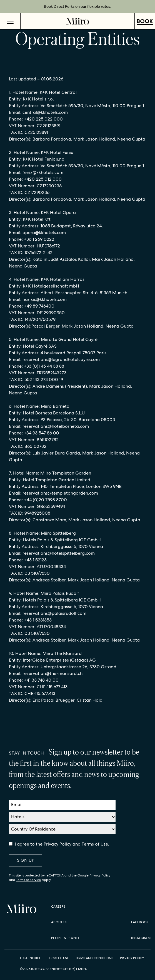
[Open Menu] (10, 21)
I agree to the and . (62, 844)
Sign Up (26, 860)
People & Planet (65, 938)
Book (145, 21)
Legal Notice (30, 958)
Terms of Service (28, 880)
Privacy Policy (57, 844)
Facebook (140, 922)
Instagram (141, 938)
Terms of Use (95, 844)
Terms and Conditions (94, 958)
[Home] (77, 21)
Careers (58, 907)
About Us (59, 922)
